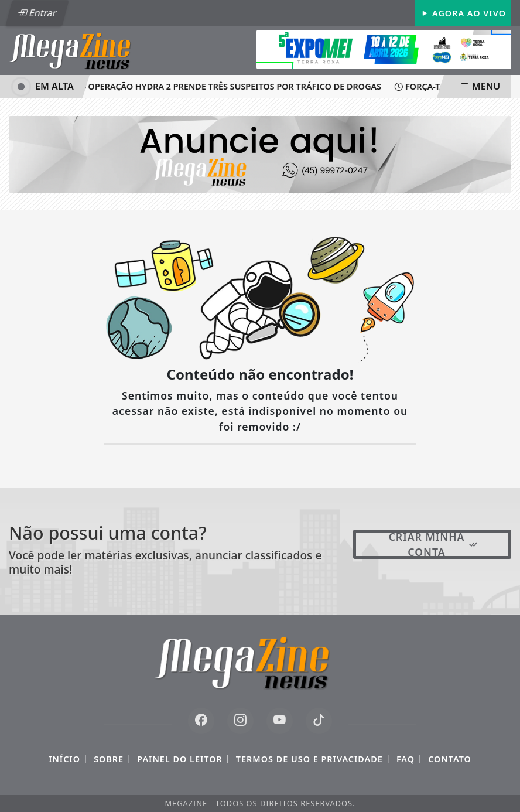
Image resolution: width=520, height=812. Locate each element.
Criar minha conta (434, 544)
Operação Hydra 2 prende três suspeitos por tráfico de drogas (231, 86)
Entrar (37, 13)
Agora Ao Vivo (463, 13)
